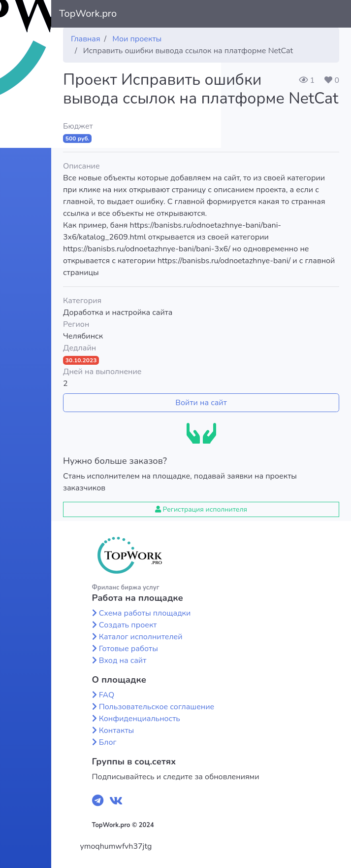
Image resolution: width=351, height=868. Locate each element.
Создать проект (128, 625)
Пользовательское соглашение (157, 707)
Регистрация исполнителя (201, 509)
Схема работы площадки (145, 613)
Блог (108, 742)
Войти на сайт (201, 403)
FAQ (107, 695)
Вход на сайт (123, 660)
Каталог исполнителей (141, 637)
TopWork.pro (88, 14)
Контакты (117, 730)
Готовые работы (128, 649)
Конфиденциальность (140, 719)
